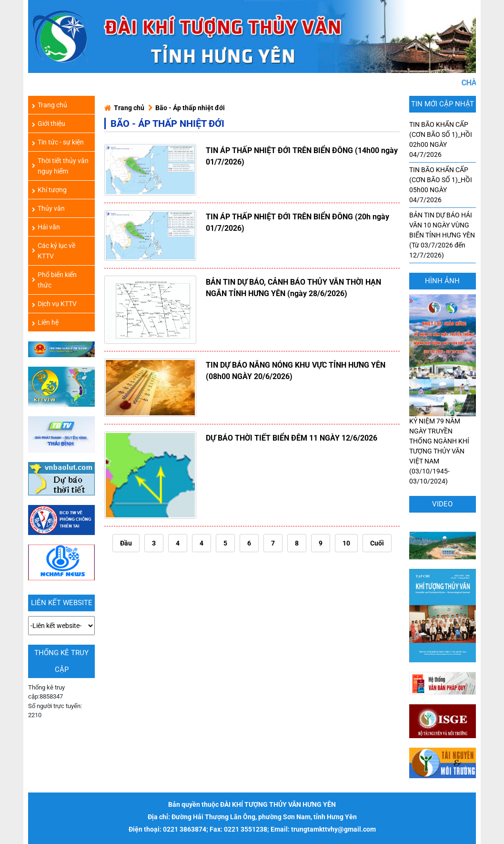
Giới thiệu (49, 124)
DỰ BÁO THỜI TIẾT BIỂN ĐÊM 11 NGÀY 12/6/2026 (292, 438)
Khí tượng (49, 190)
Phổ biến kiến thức (54, 280)
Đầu (126, 543)
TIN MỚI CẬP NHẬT (443, 104)
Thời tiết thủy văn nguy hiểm (60, 166)
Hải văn (46, 227)
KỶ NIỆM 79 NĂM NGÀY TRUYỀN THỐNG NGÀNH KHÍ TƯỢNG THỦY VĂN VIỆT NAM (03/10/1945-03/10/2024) (443, 418)
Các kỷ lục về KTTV (54, 251)
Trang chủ (129, 108)
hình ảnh (442, 281)
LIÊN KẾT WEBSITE (62, 603)
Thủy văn (48, 208)
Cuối (377, 543)
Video (442, 504)
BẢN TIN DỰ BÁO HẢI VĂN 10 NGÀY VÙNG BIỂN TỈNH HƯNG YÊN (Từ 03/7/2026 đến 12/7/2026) (442, 235)
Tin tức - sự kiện (58, 142)
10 (346, 543)
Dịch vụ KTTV (54, 304)
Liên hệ (45, 322)
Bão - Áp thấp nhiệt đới (190, 108)
